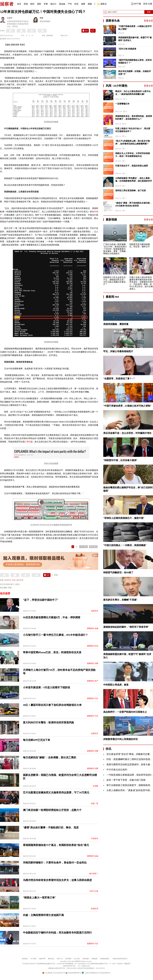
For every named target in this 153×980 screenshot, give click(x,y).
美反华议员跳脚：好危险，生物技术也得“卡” (135, 73)
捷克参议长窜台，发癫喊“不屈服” (120, 600)
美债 (14, 580)
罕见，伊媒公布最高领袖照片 (118, 351)
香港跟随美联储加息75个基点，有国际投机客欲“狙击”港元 (56, 845)
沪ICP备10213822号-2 (29, 964)
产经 (70, 4)
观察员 (102, 4)
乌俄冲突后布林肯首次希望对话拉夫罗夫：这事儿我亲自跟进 (57, 880)
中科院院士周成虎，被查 (116, 685)
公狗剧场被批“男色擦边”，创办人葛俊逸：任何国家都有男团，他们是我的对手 (134, 180)
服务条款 (51, 959)
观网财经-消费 (93, 663)
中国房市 (95, 839)
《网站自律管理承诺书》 (120, 959)
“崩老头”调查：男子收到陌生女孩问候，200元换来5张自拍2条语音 (133, 204)
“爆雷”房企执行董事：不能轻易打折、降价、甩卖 (51, 828)
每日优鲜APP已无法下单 (37, 740)
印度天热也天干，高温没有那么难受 (132, 166)
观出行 (53, 4)
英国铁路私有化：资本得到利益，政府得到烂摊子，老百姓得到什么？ (134, 118)
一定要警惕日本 (122, 104)
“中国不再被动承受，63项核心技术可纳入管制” (135, 28)
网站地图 (86, 959)
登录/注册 (148, 4)
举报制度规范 (105, 959)
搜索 (149, 12)
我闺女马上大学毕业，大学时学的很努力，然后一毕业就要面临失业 (133, 155)
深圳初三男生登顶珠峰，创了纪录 (131, 191)
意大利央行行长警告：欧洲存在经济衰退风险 (48, 722)
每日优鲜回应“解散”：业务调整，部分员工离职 (50, 757)
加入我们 (77, 959)
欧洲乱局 (95, 909)
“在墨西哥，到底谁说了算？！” (119, 379)
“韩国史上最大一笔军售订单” (39, 898)
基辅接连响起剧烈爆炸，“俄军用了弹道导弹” (126, 627)
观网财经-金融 (93, 628)
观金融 (62, 4)
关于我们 (34, 959)
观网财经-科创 (93, 646)
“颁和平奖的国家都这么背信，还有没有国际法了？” (135, 61)
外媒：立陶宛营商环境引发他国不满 (43, 915)
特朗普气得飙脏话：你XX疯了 (118, 573)
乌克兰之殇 (94, 891)
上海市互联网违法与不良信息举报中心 (96, 973)
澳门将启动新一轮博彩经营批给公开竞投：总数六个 (52, 810)
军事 (46, 4)
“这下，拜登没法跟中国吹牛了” (41, 600)
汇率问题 (29, 442)
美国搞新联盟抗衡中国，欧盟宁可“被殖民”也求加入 (135, 39)
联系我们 (25, 959)
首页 (19, 4)
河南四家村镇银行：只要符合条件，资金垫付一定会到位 (55, 863)
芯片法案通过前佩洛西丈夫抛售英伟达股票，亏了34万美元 (56, 792)
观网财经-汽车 (93, 698)
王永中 (10, 18)
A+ (33, 36)
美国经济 (8, 580)
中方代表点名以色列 (117, 770)
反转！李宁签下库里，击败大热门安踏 (126, 780)
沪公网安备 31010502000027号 (54, 973)
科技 (76, 4)
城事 (83, 4)
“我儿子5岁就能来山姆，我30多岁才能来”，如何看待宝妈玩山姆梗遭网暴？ (133, 142)
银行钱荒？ (94, 874)
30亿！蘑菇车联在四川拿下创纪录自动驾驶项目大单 (52, 705)
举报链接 (94, 959)
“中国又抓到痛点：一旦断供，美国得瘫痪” (125, 545)
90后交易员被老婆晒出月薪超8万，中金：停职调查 (52, 617)
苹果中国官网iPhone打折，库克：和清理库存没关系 (52, 652)
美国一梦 (95, 804)
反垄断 (95, 786)
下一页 (84, 547)
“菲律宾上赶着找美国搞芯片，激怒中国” (124, 518)
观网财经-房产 (93, 681)
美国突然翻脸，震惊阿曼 (116, 324)
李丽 (41, 18)
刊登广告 (60, 959)
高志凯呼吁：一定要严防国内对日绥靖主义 (125, 712)
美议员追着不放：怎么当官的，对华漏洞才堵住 (127, 433)
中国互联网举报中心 (74, 973)
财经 (32, 4)
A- (27, 36)
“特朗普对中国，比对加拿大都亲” (120, 460)
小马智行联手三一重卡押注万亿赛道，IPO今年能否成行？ (55, 635)
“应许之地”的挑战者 (127, 49)
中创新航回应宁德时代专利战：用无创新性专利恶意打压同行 (57, 933)
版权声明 (42, 959)
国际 (39, 4)
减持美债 (20, 580)
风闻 (26, 4)
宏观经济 (95, 733)
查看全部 (148, 21)
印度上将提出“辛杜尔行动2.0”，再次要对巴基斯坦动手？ (133, 130)
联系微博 (68, 959)
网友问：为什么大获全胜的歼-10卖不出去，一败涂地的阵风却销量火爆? (133, 93)
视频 (90, 4)
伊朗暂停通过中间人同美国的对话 (120, 739)
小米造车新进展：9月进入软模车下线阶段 (47, 687)
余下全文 (93, 547)
